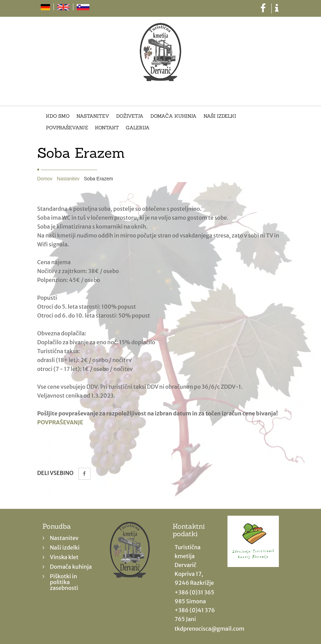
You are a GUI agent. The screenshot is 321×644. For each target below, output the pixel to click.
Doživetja (130, 116)
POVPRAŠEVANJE (60, 422)
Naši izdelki (220, 116)
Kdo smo (58, 116)
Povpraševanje (67, 128)
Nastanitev (93, 116)
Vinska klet (64, 557)
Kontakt (107, 128)
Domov (45, 179)
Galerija (138, 128)
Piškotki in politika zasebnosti (64, 582)
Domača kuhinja (174, 116)
